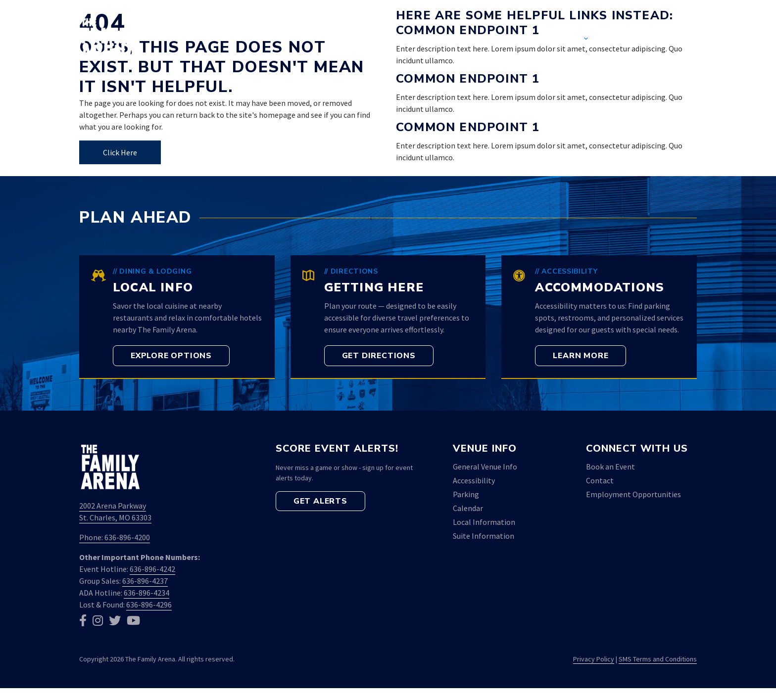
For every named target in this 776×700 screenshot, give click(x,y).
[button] (681, 40)
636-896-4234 (146, 593)
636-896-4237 (145, 581)
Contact (634, 39)
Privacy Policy (594, 659)
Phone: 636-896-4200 (115, 537)
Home (417, 39)
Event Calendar (490, 39)
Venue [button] (576, 40)
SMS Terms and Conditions (658, 659)
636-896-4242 (152, 569)
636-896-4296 (149, 605)
